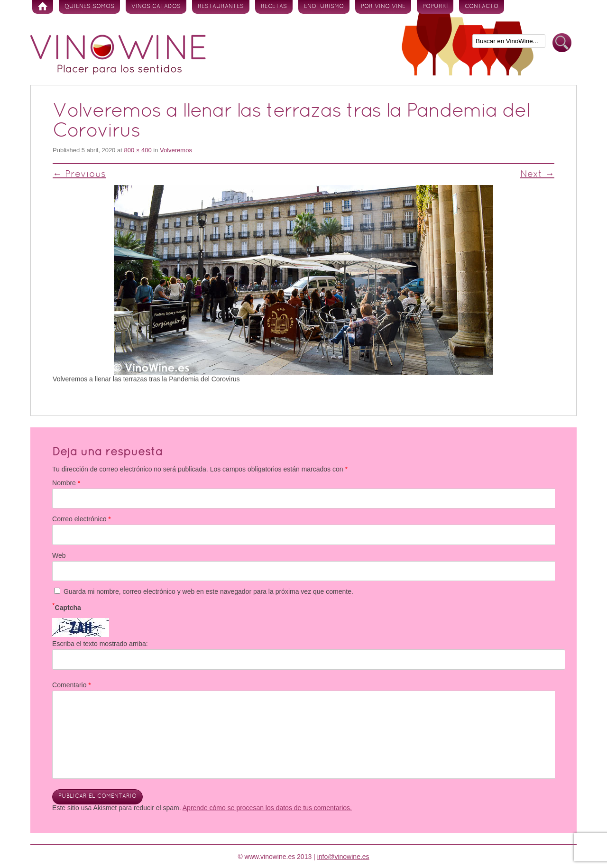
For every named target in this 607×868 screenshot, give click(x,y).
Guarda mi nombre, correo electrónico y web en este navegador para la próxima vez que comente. (208, 591)
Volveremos (176, 150)
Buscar (562, 43)
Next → (537, 175)
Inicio (43, 7)
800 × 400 (138, 150)
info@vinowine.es (343, 857)
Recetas (274, 7)
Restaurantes (221, 7)
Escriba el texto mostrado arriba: (100, 644)
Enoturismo (324, 7)
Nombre (66, 483)
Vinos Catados (156, 7)
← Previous (79, 175)
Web (59, 555)
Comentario (72, 685)
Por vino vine (383, 7)
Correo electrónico (82, 519)
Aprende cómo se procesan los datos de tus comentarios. (267, 808)
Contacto (482, 7)
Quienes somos (89, 7)
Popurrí (435, 7)
